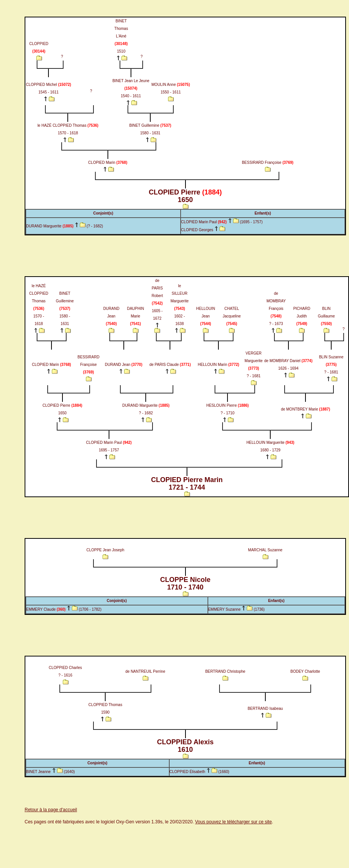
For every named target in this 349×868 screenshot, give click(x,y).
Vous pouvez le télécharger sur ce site (233, 822)
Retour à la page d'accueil (51, 810)
